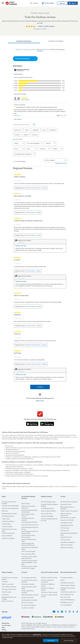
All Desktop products (47, 508)
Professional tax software (68, 585)
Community (5, 595)
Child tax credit (65, 540)
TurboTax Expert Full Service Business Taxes (30, 532)
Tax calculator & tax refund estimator (29, 580)
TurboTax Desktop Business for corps (49, 519)
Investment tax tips (66, 537)
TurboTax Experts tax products (28, 518)
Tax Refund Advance (8, 516)
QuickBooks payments (67, 583)
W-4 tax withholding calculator (27, 591)
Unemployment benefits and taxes (69, 533)
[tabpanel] (40, 216)
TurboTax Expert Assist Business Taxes (28, 536)
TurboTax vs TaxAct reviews (49, 592)
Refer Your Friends (7, 601)
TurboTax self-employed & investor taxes (29, 511)
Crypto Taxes (6, 519)
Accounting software (67, 578)
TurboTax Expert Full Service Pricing (30, 528)
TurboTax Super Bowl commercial (47, 580)
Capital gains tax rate (67, 525)
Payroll (63, 580)
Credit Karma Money (8, 521)
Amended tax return (66, 523)
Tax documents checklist (29, 605)
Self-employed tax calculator (30, 595)
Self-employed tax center (9, 514)
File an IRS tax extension (9, 587)
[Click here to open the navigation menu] (3, 3)
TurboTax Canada (7, 527)
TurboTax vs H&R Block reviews (48, 584)
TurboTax (19, 50)
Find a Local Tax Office (28, 554)
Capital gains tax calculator (29, 600)
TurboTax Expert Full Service (30, 525)
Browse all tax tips (66, 504)
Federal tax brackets (66, 545)
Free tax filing (26, 504)
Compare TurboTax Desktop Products (49, 505)
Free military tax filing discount (28, 515)
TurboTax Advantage (47, 516)
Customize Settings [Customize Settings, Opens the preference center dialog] (69, 640)
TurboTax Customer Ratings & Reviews (36, 50)
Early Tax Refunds (7, 536)
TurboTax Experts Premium (29, 522)
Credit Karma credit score (68, 592)
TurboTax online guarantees (10, 508)
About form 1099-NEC (67, 520)
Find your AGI (65, 531)
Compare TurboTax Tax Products (9, 502)
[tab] (24, 41)
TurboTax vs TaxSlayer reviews (47, 588)
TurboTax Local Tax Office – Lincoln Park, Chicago (30, 567)
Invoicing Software (66, 605)
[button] (25, 59)
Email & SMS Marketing (67, 600)
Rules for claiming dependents (66, 514)
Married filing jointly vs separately (67, 507)
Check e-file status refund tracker (29, 587)
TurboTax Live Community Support (10, 578)
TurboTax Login (7, 592)
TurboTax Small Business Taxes (29, 540)
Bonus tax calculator (27, 603)
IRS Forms (5, 511)
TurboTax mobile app (8, 533)
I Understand (51, 640)
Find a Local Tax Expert (28, 551)
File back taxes (65, 528)
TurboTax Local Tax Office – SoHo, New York (30, 557)
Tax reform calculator (28, 608)
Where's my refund (8, 584)
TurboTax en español (8, 538)
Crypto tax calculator (28, 597)
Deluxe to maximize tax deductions (28, 506)
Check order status (46, 514)
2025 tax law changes (67, 548)
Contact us (5, 582)
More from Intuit (65, 597)
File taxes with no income (68, 518)
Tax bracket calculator (28, 584)
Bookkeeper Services (67, 602)
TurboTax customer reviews (49, 578)
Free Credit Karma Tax (67, 595)
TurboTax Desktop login (48, 502)
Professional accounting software (68, 588)
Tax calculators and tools (29, 578)
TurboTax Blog (6, 524)
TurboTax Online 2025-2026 (10, 506)
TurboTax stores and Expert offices (30, 548)
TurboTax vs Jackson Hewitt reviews (49, 595)
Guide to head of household (69, 511)
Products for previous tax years (9, 529)
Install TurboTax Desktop (48, 511)
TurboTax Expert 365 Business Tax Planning (28, 544)
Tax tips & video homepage (69, 502)
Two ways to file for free (9, 589)
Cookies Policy (37, 634)
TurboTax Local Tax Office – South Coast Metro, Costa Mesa (30, 561)
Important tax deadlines (68, 542)
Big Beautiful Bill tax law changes (9, 597)
